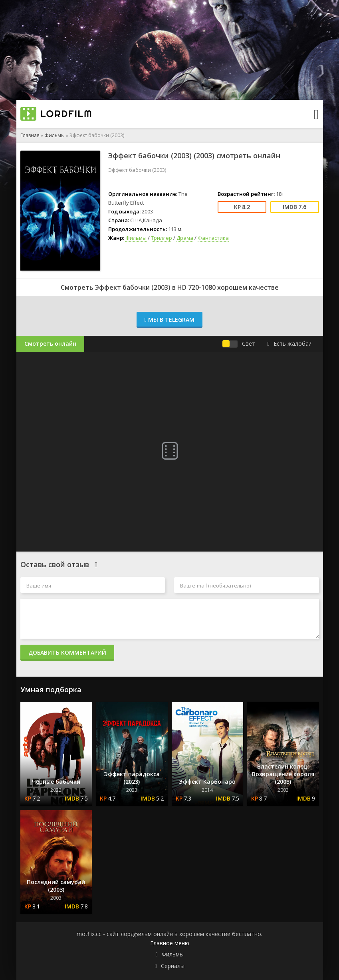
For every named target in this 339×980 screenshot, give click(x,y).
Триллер (162, 238)
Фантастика (213, 238)
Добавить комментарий (67, 652)
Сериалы (173, 966)
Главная (30, 135)
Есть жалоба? (289, 344)
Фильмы (55, 135)
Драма (185, 238)
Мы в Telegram (169, 320)
